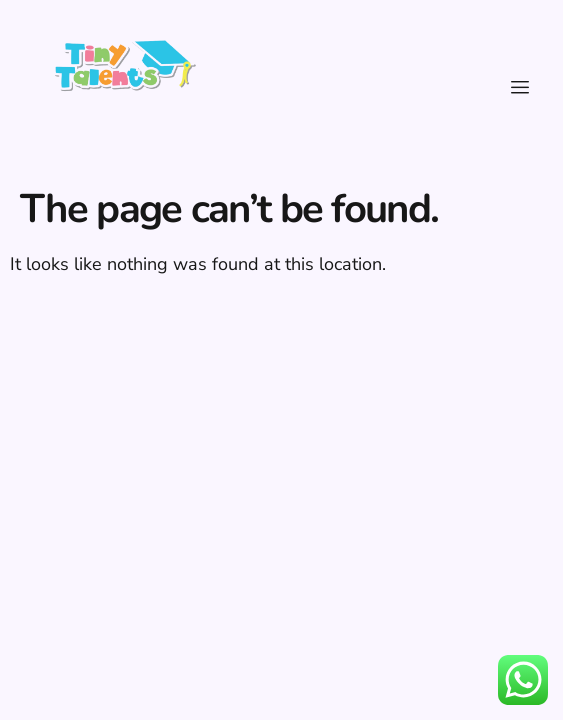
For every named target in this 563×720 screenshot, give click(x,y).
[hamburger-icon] (520, 88)
